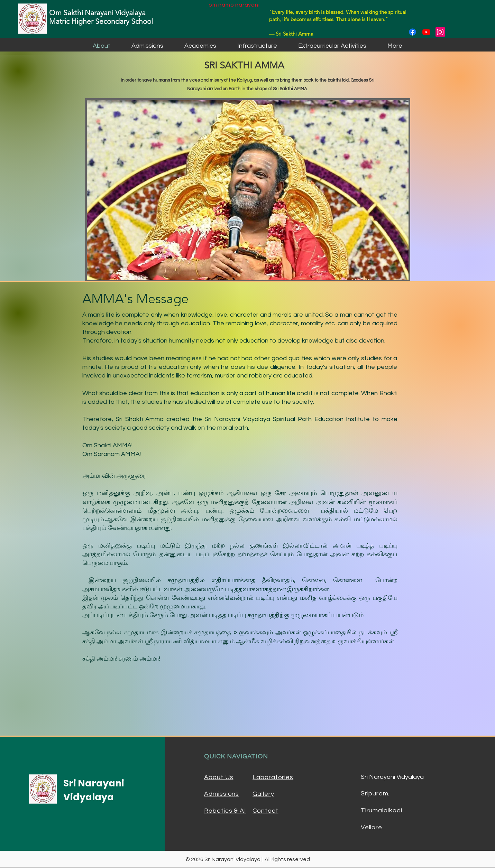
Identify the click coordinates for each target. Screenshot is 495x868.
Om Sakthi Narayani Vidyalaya (97, 13)
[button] (148, 46)
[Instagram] (440, 32)
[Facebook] (412, 32)
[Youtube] (426, 32)
